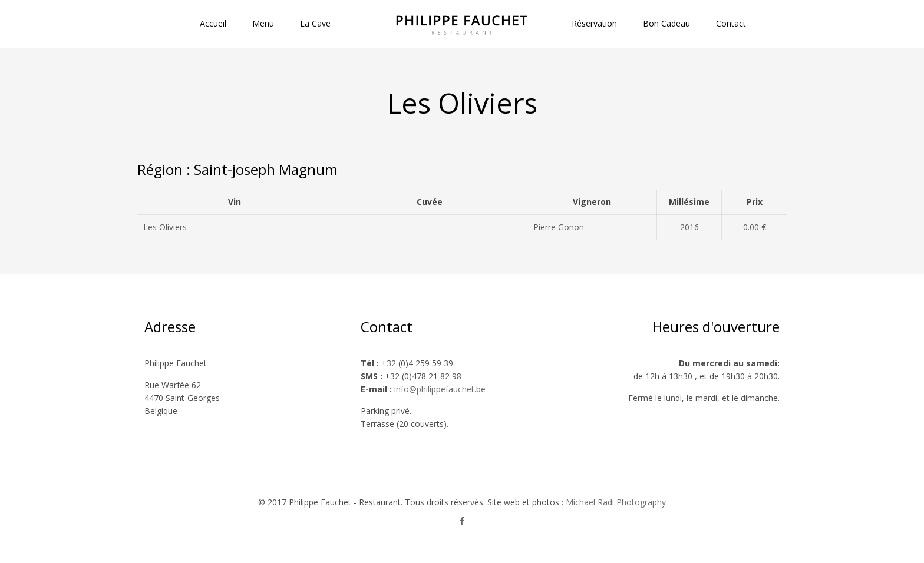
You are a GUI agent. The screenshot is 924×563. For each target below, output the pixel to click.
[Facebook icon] (462, 521)
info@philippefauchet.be (440, 389)
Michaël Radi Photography (616, 502)
